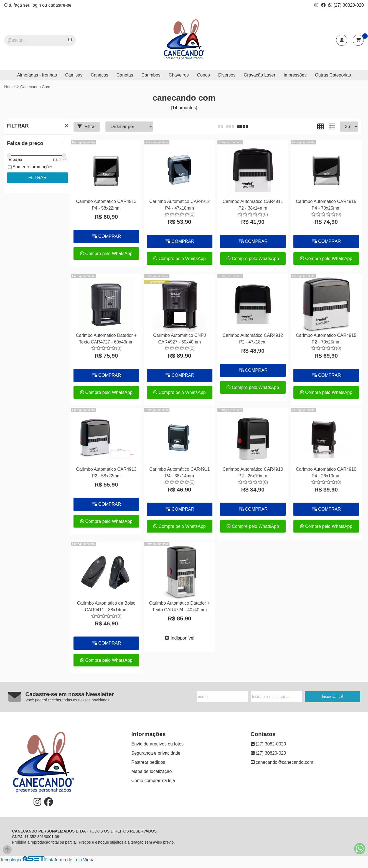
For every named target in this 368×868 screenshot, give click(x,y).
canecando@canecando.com (282, 762)
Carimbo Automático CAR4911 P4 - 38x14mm (179, 473)
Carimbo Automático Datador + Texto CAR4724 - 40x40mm (180, 606)
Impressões (295, 75)
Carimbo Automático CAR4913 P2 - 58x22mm (106, 473)
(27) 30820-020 (346, 5)
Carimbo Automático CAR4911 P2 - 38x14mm (253, 205)
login (37, 5)
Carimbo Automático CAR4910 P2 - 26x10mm (253, 473)
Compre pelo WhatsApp (106, 254)
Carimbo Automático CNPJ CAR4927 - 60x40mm (179, 339)
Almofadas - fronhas (37, 75)
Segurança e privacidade (156, 753)
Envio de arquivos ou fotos (158, 744)
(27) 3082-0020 (268, 744)
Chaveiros (179, 75)
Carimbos (151, 75)
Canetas (125, 75)
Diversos (227, 75)
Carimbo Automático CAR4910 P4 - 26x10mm (326, 473)
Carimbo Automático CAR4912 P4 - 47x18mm (179, 205)
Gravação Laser (260, 75)
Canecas (99, 75)
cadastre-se (60, 5)
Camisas (74, 75)
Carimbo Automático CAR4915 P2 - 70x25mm (326, 339)
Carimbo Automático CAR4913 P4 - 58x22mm (106, 205)
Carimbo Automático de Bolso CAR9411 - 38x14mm (106, 606)
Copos (203, 75)
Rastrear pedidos (148, 762)
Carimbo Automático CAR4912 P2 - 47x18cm (253, 339)
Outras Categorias (333, 75)
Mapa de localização (152, 771)
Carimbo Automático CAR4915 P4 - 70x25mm (326, 205)
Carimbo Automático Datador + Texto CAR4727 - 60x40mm (106, 339)
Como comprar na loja (153, 781)
